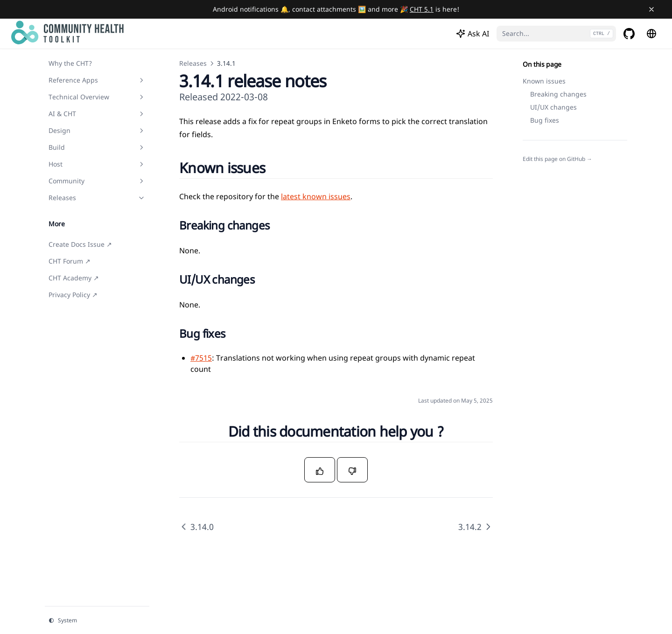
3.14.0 (196, 527)
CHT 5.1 (422, 9)
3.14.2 (476, 527)
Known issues (544, 81)
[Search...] (556, 34)
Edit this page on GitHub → (557, 159)
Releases (193, 63)
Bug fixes (545, 120)
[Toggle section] (141, 80)
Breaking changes (558, 94)
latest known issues (316, 196)
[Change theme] (97, 620)
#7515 (201, 358)
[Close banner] (651, 9)
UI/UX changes (553, 107)
